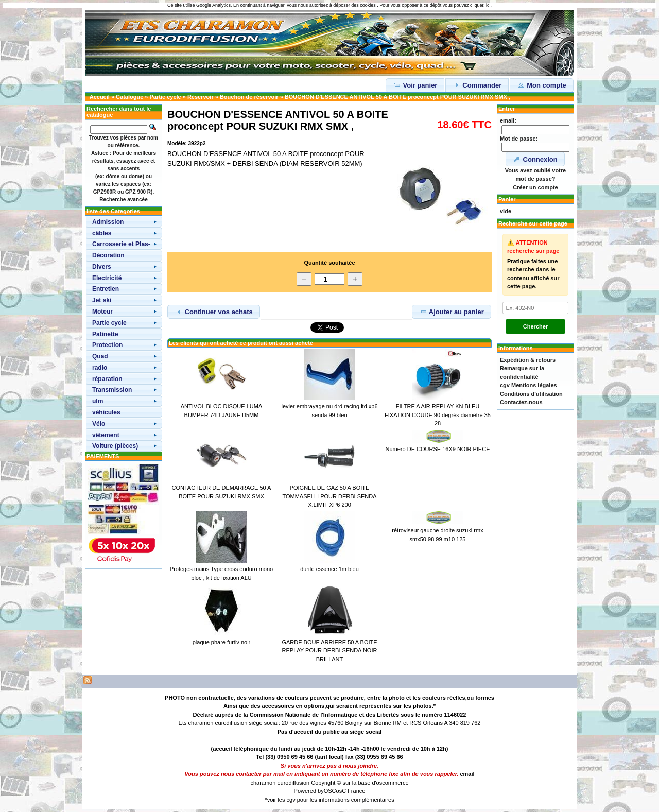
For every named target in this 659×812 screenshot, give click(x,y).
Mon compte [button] (542, 85)
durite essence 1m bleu (329, 569)
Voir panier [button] (415, 85)
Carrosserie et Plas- (121, 244)
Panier (507, 199)
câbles (102, 233)
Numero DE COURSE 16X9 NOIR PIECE (438, 449)
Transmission (112, 390)
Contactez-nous (521, 402)
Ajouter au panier (452, 312)
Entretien (106, 289)
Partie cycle (166, 97)
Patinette (105, 334)
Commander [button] (477, 85)
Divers (102, 267)
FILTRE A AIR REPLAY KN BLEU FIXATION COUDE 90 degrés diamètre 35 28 (438, 415)
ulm (98, 401)
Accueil (100, 97)
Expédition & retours (528, 360)
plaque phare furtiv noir (222, 642)
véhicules (106, 412)
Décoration (108, 255)
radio (100, 368)
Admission (108, 222)
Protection (107, 345)
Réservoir (201, 97)
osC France (351, 791)
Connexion (535, 159)
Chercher (535, 326)
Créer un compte (535, 187)
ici (488, 5)
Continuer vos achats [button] (214, 312)
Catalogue (129, 97)
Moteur (102, 312)
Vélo (99, 424)
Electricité (107, 278)
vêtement (106, 435)
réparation (107, 379)
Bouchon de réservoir (249, 97)
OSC (330, 791)
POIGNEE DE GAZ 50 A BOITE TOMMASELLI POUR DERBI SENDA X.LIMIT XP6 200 (329, 496)
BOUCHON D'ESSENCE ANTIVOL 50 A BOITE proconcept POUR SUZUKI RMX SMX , (397, 97)
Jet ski (102, 300)
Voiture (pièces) (115, 446)
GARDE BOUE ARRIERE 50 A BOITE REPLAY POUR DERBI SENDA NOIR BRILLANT (329, 651)
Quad (100, 356)
